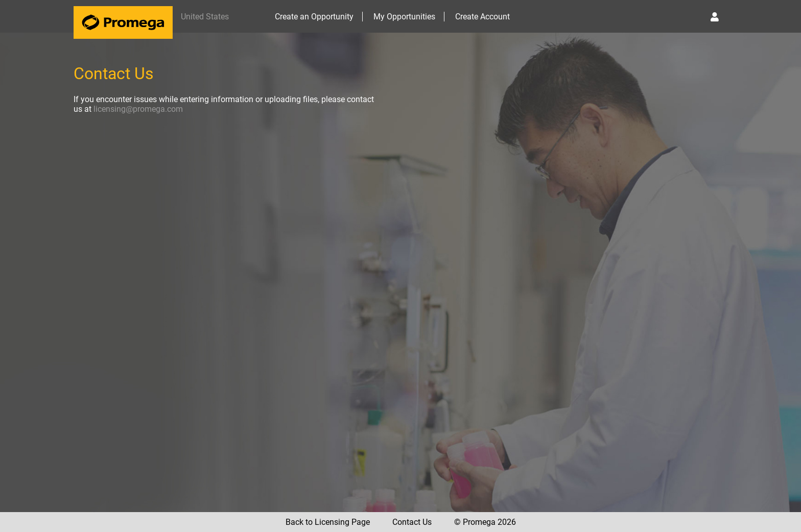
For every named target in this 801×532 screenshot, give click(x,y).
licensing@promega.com (138, 109)
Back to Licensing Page (328, 522)
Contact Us (412, 522)
